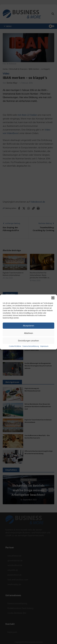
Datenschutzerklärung (31, 346)
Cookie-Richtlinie (15, 346)
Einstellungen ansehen (28, 341)
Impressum (44, 346)
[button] (53, 298)
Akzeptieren (28, 326)
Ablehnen (29, 333)
